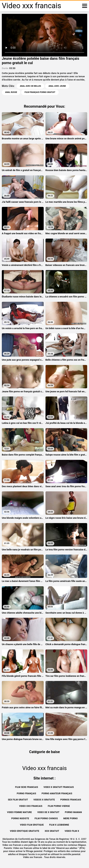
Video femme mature (19, 812)
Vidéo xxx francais (33, 857)
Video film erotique (32, 825)
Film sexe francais (27, 787)
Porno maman (73, 812)
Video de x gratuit (48, 812)
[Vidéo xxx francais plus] (85, 6)
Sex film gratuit (18, 800)
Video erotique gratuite (24, 831)
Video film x (72, 831)
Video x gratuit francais (59, 787)
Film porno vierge (59, 806)
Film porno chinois (46, 818)
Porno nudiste (20, 818)
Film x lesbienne (59, 825)
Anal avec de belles (31, 86)
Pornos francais (71, 800)
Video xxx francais (31, 806)
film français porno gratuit (40, 92)
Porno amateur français (57, 794)
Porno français (26, 794)
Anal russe (11, 92)
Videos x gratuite (44, 800)
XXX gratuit (52, 831)
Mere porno (70, 818)
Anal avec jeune (57, 86)
